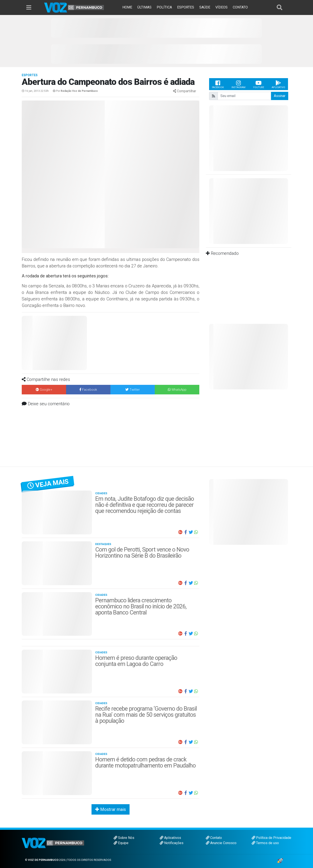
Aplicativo (278, 84)
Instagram (238, 84)
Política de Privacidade (271, 838)
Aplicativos (170, 838)
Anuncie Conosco (221, 843)
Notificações (172, 843)
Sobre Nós (124, 838)
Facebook (218, 84)
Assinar (280, 96)
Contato (214, 838)
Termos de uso (265, 843)
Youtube (259, 84)
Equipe (121, 843)
